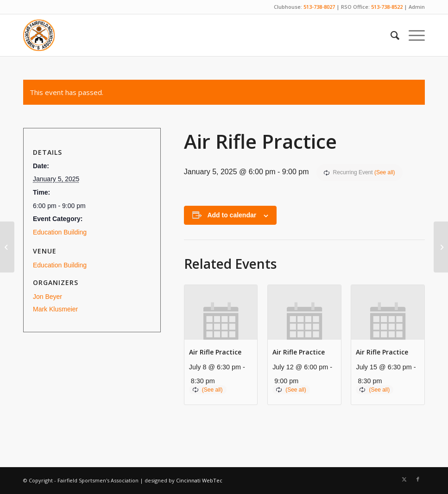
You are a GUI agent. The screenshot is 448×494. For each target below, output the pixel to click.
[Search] (390, 35)
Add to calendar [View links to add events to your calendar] (232, 215)
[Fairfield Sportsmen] (39, 35)
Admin (417, 7)
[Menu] (412, 35)
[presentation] (221, 312)
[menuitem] (390, 35)
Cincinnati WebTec (199, 480)
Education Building (60, 232)
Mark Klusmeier (55, 309)
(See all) (385, 172)
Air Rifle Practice (215, 352)
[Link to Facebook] (418, 479)
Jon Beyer (47, 297)
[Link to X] (404, 479)
